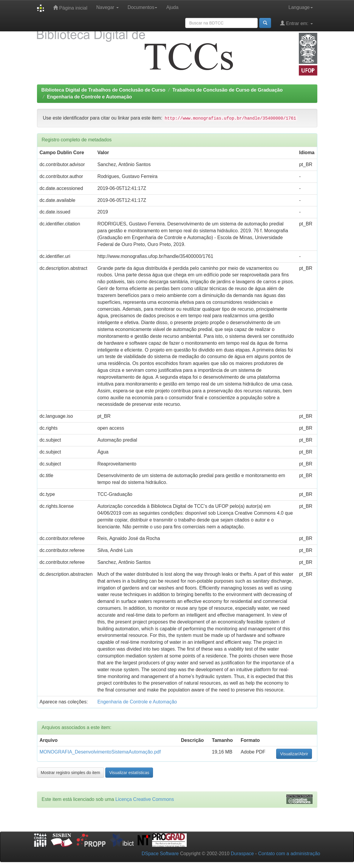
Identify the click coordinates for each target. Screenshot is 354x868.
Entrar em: (296, 23)
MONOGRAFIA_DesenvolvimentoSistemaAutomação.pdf (100, 752)
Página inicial (70, 8)
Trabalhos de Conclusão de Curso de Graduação (228, 90)
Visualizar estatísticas (129, 773)
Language (300, 7)
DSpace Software (160, 854)
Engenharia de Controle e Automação (89, 97)
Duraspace (242, 854)
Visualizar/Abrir (294, 754)
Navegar (108, 7)
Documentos (143, 7)
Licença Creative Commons (145, 799)
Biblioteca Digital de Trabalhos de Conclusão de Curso (103, 90)
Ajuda (172, 7)
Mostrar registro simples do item (71, 773)
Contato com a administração (289, 854)
